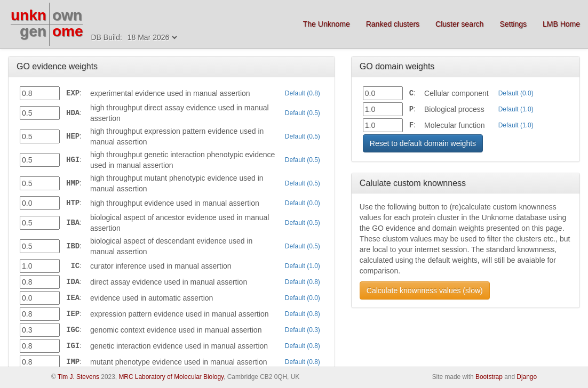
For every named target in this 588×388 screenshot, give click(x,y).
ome (68, 31)
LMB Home (561, 24)
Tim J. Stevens (78, 377)
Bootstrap (489, 377)
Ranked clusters (393, 24)
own (67, 15)
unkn (29, 15)
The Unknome (327, 24)
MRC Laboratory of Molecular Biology (171, 377)
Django (527, 377)
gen (33, 31)
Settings (513, 24)
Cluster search (459, 24)
